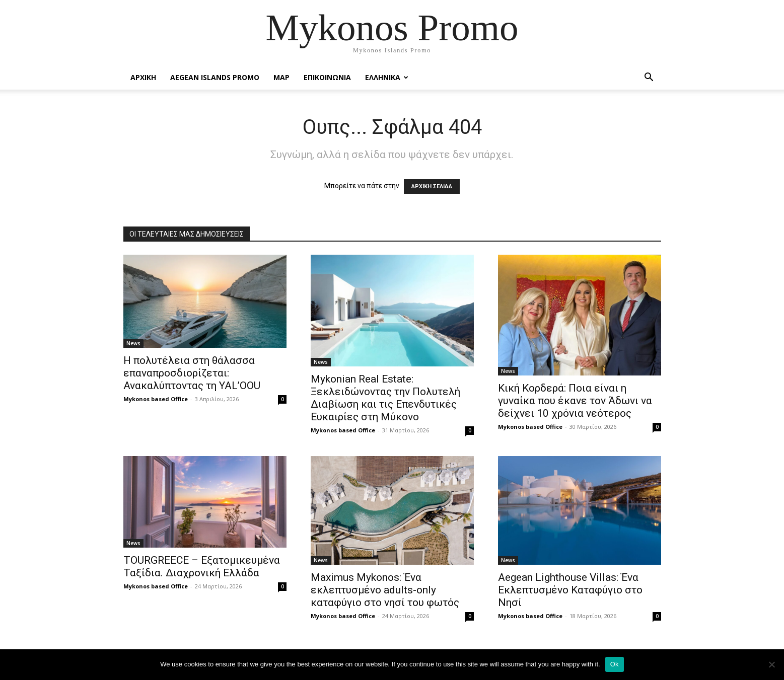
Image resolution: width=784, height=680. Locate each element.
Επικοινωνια (327, 77)
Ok (615, 664)
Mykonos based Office (156, 399)
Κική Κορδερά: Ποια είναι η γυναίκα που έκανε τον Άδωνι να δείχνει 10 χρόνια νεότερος (575, 401)
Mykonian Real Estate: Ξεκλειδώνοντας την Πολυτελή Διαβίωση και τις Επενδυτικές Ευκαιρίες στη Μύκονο (385, 398)
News (133, 343)
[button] (649, 78)
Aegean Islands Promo (215, 77)
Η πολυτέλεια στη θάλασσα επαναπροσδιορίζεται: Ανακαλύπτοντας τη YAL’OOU (192, 373)
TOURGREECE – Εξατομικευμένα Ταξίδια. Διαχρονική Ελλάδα (202, 566)
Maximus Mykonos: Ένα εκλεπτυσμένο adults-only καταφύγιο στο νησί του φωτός (385, 590)
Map (281, 77)
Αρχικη (143, 77)
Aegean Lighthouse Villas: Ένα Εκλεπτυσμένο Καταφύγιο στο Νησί (570, 590)
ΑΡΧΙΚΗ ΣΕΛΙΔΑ (432, 186)
